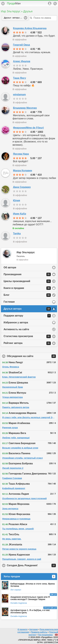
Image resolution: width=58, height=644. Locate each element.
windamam (19, 95)
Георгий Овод (21, 45)
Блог (27, 295)
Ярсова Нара (21, 154)
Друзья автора (27, 309)
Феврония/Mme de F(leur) (28, 128)
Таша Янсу (19, 78)
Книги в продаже (27, 288)
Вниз (55, 641)
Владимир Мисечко (25, 108)
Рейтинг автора (27, 343)
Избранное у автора (16, 322)
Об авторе (10, 267)
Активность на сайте (16, 329)
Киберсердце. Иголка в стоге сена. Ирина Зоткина (33, 585)
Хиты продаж (29, 577)
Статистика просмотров (27, 336)
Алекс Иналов (22, 61)
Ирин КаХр (20, 214)
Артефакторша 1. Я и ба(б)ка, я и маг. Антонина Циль (30, 611)
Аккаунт (50, 3)
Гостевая (9, 302)
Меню (3, 4)
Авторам (33, 629)
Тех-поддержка (45, 635)
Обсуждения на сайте (32, 356)
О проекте (23, 629)
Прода (14, 3)
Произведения (27, 274)
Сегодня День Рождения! (32, 565)
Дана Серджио (22, 187)
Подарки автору (27, 316)
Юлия (16, 200)
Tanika (17, 233)
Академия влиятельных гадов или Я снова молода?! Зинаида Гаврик (30, 598)
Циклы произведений (27, 281)
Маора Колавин (23, 171)
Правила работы (39, 632)
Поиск (55, 4)
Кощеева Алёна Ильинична (30, 28)
